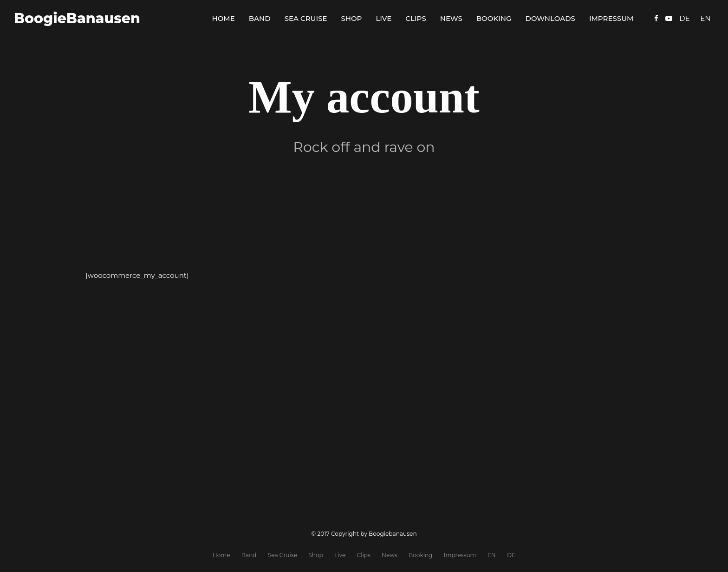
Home (224, 18)
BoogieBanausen (77, 18)
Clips (416, 18)
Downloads (550, 18)
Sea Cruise (306, 18)
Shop (352, 18)
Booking (494, 18)
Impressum (611, 18)
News (451, 18)
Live (383, 18)
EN (492, 555)
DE (511, 555)
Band (260, 18)
